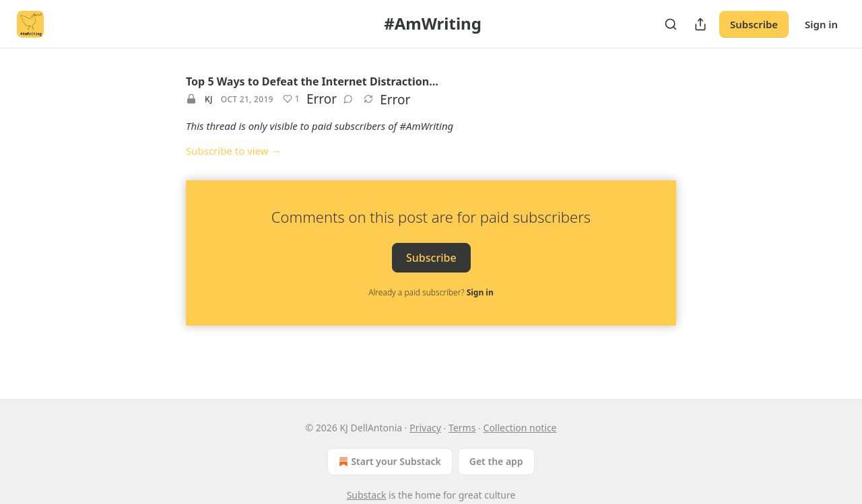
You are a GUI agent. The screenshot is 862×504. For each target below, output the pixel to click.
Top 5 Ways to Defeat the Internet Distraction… (312, 81)
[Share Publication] (700, 24)
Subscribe (754, 24)
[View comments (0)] (348, 99)
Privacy (425, 428)
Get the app (496, 461)
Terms (462, 428)
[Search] (671, 24)
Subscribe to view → (234, 151)
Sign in (821, 24)
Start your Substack (388, 462)
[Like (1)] (291, 99)
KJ (209, 99)
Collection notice (520, 428)
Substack (367, 495)
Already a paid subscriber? (431, 292)
